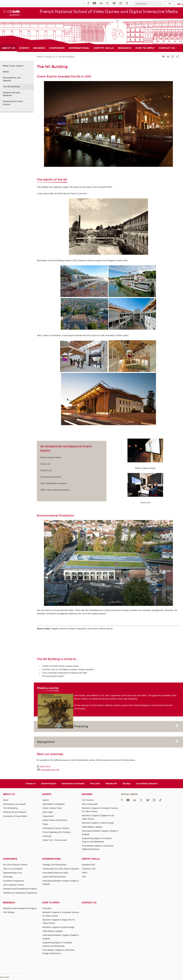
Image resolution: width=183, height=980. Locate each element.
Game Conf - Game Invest (55, 840)
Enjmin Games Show (52, 808)
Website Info (111, 784)
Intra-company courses (14, 885)
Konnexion (5, 977)
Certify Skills (91, 859)
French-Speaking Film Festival (56, 832)
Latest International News (54, 877)
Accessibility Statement (147, 784)
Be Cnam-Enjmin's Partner (15, 865)
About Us (50, 57)
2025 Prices (45, 767)
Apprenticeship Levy (12, 873)
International (52, 859)
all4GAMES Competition (54, 804)
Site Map (126, 784)
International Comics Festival (56, 828)
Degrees (87, 794)
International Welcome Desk (55, 873)
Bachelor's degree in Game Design (98, 823)
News (6, 72)
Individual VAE (89, 865)
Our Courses (88, 800)
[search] (148, 4)
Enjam (45, 824)
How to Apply (51, 903)
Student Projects (49, 784)
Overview (47, 908)
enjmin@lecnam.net (50, 770)
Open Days (48, 812)
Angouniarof (48, 816)
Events (47, 794)
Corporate (10, 859)
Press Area (95, 784)
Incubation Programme (14, 881)
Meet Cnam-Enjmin (13, 66)
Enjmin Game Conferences (55, 820)
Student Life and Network (11, 94)
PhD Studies (9, 912)
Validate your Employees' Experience (20, 893)
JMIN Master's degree (92, 827)
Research (9, 903)
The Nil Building (66, 57)
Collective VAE (89, 869)
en (179, 4)
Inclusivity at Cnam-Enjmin (13, 103)
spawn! (46, 800)
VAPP (85, 873)
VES (84, 877)
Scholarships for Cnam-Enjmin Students (61, 869)
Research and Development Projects (20, 889)
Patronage (8, 877)
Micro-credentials (90, 804)
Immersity (47, 836)
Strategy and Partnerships (54, 865)
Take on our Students (13, 869)
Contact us (31, 784)
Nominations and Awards (12, 79)
